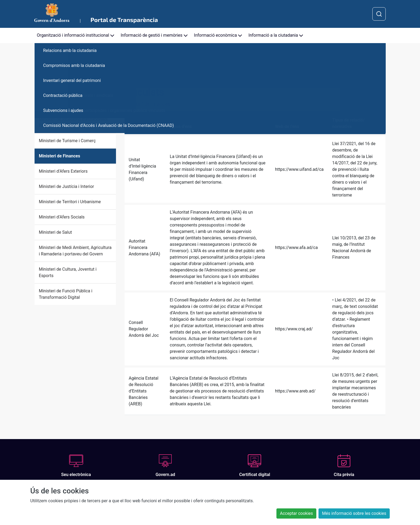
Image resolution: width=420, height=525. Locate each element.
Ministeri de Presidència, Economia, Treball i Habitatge (73, 101)
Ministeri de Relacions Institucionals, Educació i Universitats (74, 122)
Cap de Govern (53, 82)
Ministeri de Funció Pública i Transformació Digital (66, 294)
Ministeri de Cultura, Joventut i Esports (68, 272)
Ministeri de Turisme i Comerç (67, 141)
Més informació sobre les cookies (354, 513)
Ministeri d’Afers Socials (62, 217)
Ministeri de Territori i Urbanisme (70, 202)
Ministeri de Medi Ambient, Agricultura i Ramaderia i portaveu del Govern (75, 251)
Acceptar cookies (296, 513)
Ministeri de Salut (55, 232)
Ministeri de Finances (59, 156)
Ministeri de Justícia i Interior (66, 186)
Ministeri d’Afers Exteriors (63, 171)
